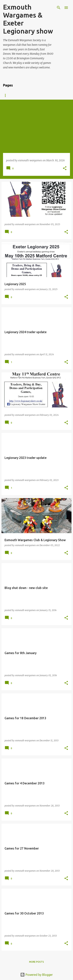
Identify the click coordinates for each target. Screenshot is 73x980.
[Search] (59, 8)
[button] (65, 168)
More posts (36, 962)
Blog (6, 95)
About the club (28, 95)
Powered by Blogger (36, 975)
